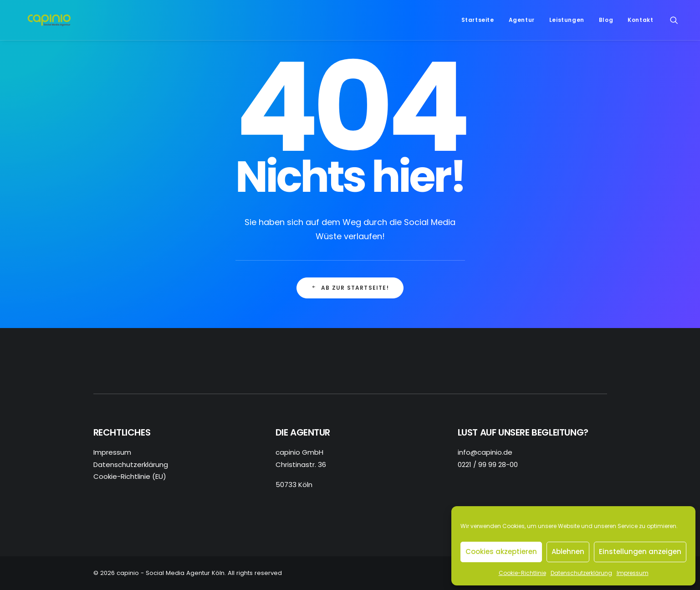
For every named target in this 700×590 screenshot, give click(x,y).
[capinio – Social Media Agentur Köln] (52, 24)
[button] (678, 24)
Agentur (522, 23)
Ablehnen (568, 552)
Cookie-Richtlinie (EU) (130, 476)
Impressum (633, 573)
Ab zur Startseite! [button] (350, 288)
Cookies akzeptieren (501, 552)
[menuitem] (478, 24)
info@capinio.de (485, 452)
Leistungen (567, 23)
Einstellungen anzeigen (640, 552)
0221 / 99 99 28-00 (488, 464)
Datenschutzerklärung (581, 573)
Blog (606, 23)
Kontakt (640, 23)
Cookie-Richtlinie (522, 573)
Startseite (478, 23)
